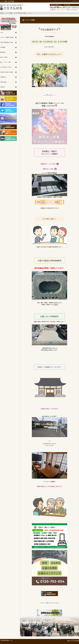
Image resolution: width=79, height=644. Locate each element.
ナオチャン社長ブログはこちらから (50, 603)
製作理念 (8, 53)
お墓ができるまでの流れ (8, 73)
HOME (2, 13)
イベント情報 (9, 13)
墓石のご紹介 (8, 58)
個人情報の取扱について (6, 640)
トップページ (8, 34)
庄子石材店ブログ (8, 93)
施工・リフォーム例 (8, 63)
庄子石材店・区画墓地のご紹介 (8, 138)
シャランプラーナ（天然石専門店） (8, 119)
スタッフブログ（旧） (8, 100)
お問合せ (8, 88)
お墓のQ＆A (8, 83)
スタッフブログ (8, 98)
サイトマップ (75, 1)
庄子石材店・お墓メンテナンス (8, 133)
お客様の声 (8, 78)
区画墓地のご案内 (8, 43)
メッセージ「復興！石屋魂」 (8, 39)
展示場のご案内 (8, 68)
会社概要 (8, 48)
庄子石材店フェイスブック (8, 105)
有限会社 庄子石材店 (73, 640)
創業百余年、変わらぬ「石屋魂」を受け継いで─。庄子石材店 (13, 7)
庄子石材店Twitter (8, 110)
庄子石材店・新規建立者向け (8, 127)
